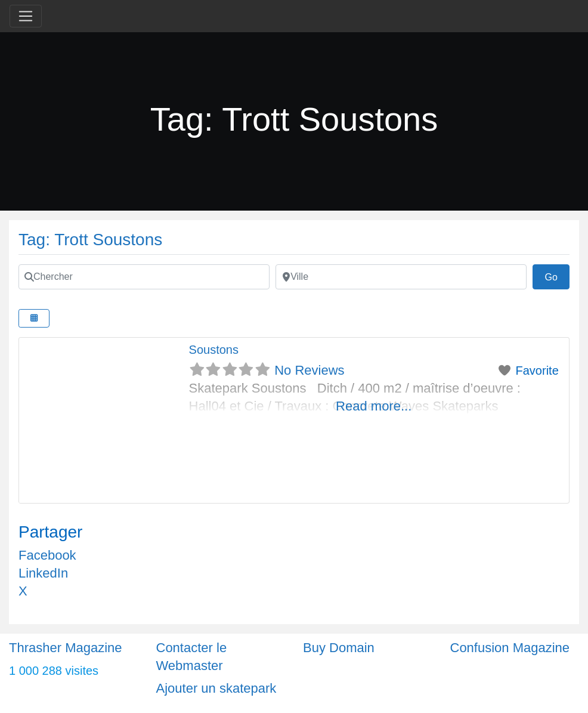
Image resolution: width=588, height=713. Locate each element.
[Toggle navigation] (26, 16)
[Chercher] (144, 277)
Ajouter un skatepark (216, 688)
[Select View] (34, 318)
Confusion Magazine (510, 648)
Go (557, 276)
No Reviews (309, 370)
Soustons (214, 350)
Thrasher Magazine (66, 648)
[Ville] (401, 277)
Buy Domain (339, 648)
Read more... (374, 406)
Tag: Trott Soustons (90, 240)
